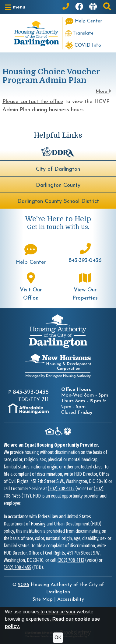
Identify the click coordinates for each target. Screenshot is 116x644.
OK (58, 637)
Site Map (42, 599)
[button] (15, 7)
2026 (24, 585)
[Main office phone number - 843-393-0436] (85, 254)
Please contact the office (33, 102)
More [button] (103, 92)
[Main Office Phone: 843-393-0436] (66, 7)
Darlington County (58, 185)
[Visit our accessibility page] (93, 7)
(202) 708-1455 (18, 567)
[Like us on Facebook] (79, 7)
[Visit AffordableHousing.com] (28, 409)
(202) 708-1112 (61, 489)
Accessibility (71, 599)
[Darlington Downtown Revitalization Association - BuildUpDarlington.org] (58, 151)
